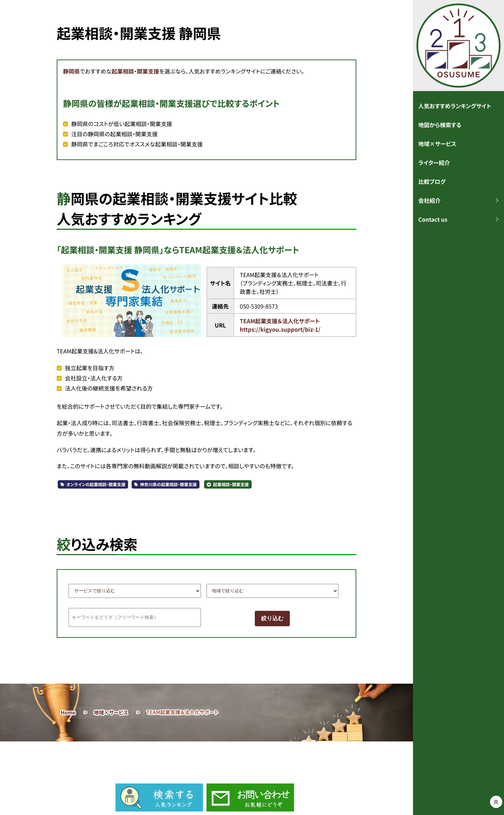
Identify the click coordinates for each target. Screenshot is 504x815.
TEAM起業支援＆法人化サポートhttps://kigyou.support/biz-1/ (280, 325)
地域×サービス (111, 713)
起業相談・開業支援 (135, 71)
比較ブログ (432, 181)
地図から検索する (440, 125)
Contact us (433, 219)
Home (68, 713)
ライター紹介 (434, 163)
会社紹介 (429, 200)
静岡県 (71, 71)
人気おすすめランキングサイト (455, 106)
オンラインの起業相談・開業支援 (96, 485)
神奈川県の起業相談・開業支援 (168, 485)
